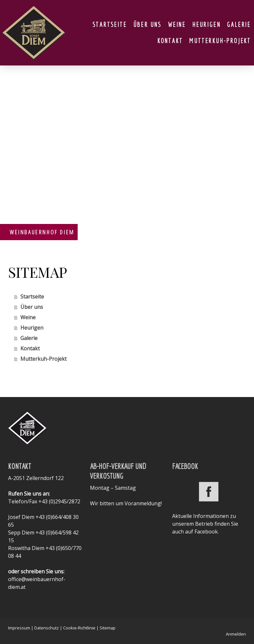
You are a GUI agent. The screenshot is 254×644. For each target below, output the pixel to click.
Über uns (147, 24)
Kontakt (170, 41)
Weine (177, 24)
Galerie (239, 24)
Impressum (19, 628)
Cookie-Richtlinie (79, 628)
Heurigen (206, 24)
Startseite (110, 24)
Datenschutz (47, 628)
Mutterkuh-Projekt (220, 41)
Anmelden (236, 634)
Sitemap (108, 628)
